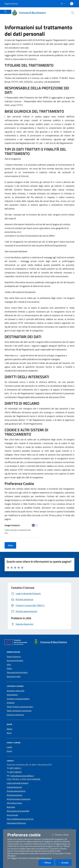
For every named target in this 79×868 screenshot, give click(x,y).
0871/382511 (16, 768)
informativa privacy (44, 858)
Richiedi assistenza (14, 795)
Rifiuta (48, 863)
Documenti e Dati (14, 676)
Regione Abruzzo (11, 4)
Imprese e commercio (15, 715)
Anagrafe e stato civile (16, 691)
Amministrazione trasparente (19, 799)
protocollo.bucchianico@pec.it (22, 776)
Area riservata (12, 815)
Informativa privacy (14, 803)
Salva (10, 545)
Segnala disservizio (14, 787)
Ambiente (11, 703)
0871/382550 (16, 772)
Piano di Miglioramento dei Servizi (20, 819)
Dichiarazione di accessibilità (18, 811)
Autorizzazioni (12, 695)
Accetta (65, 863)
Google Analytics (21, 525)
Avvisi (9, 733)
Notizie (9, 729)
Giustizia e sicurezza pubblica (18, 699)
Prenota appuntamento (16, 791)
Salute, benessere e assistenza (19, 711)
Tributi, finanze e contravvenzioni (20, 707)
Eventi (9, 751)
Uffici (9, 665)
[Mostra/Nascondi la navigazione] (5, 11)
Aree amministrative (15, 660)
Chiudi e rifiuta (62, 835)
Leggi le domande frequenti (18, 783)
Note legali (11, 807)
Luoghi (9, 747)
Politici (9, 668)
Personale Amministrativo (17, 672)
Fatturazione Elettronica (16, 823)
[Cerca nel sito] (73, 13)
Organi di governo (14, 657)
